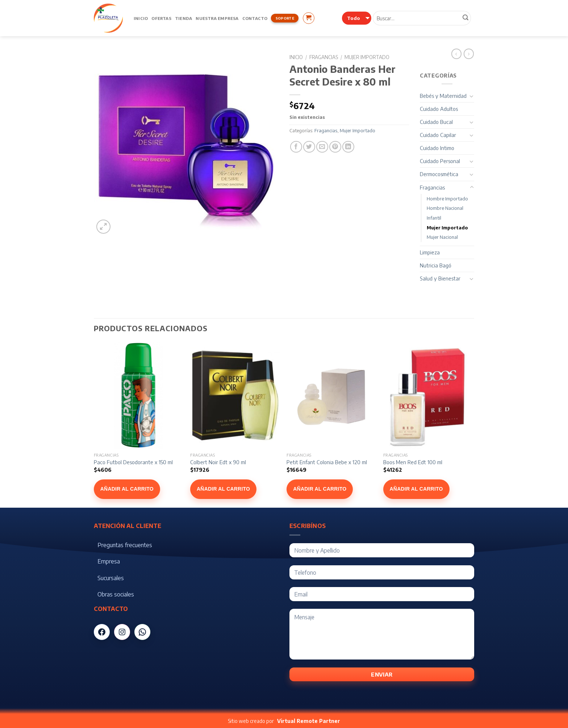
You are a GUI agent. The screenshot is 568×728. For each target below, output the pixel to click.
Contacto (255, 18)
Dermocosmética (439, 174)
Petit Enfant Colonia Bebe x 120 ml (327, 462)
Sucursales (111, 578)
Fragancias (324, 57)
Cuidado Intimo (437, 148)
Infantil (434, 218)
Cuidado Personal (440, 161)
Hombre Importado (447, 199)
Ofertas (161, 18)
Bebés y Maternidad (443, 96)
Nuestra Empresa (217, 18)
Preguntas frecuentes (125, 545)
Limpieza (430, 252)
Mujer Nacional (442, 237)
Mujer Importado (367, 57)
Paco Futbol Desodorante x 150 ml (133, 462)
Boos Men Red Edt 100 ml (413, 462)
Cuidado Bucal (436, 122)
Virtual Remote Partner (309, 721)
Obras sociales (116, 594)
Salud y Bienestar (440, 278)
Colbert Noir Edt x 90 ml (218, 462)
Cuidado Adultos (439, 109)
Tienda (183, 18)
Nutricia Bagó (436, 265)
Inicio (141, 18)
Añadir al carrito (127, 489)
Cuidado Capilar (438, 135)
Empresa (109, 561)
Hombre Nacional (445, 208)
